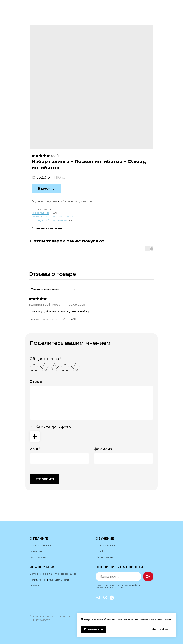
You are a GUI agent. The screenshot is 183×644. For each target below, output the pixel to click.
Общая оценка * (45, 359)
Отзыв (36, 382)
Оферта (34, 585)
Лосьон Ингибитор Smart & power (52, 216)
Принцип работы (40, 545)
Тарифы (100, 551)
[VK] (105, 598)
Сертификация (39, 557)
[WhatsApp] (112, 598)
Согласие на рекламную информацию (53, 574)
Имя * (35, 449)
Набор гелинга (40, 213)
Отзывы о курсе (105, 557)
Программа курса (106, 545)
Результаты (36, 551)
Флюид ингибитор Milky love (49, 220)
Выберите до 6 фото (50, 427)
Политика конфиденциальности (49, 580)
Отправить (45, 479)
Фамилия (103, 449)
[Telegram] (98, 598)
